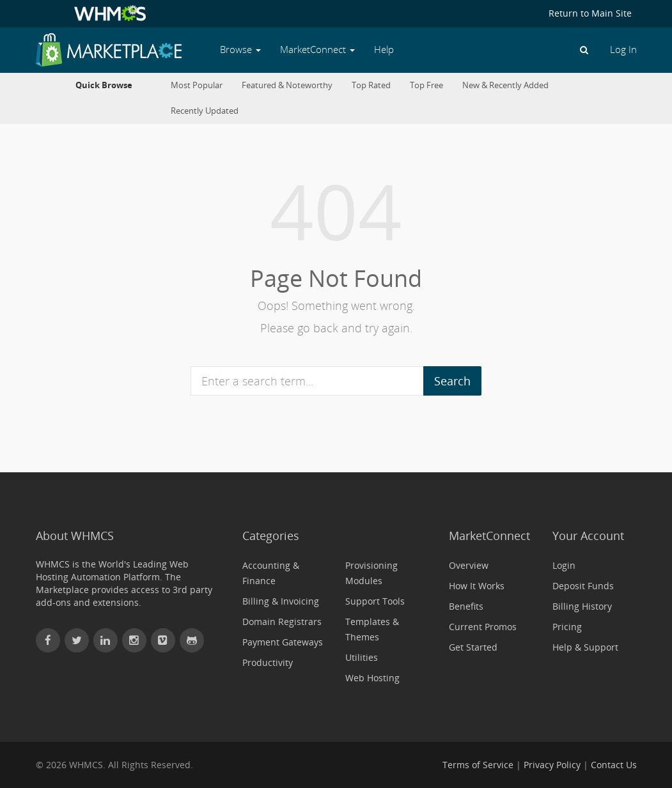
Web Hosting (372, 678)
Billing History (582, 606)
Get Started (473, 647)
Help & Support (585, 647)
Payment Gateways (283, 642)
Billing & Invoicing (281, 601)
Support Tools (375, 601)
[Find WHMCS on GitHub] (192, 640)
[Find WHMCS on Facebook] (48, 640)
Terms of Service (478, 765)
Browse (240, 50)
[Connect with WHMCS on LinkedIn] (105, 640)
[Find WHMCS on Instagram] (134, 640)
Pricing (567, 627)
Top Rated (371, 85)
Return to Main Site (590, 13)
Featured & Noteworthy (287, 85)
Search (452, 381)
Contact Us (614, 765)
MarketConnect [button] (317, 50)
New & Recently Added (505, 85)
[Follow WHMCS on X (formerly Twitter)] (77, 640)
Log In (623, 50)
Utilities (362, 657)
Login (564, 565)
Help (384, 50)
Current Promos (483, 627)
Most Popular (197, 85)
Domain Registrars (282, 622)
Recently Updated (205, 111)
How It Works (477, 586)
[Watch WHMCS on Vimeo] (163, 640)
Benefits (466, 606)
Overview (469, 565)
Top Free (426, 85)
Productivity (268, 662)
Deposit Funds (583, 586)
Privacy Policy (552, 765)
